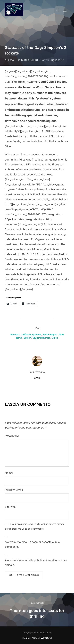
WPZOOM (46, 638)
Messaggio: (12, 436)
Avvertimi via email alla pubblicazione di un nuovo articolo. (36, 563)
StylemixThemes (41, 338)
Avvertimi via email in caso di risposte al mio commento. (32, 544)
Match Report (30, 60)
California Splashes (31, 334)
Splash (27, 338)
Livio (11, 60)
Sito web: (11, 507)
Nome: (9, 473)
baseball (15, 334)
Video (55, 338)
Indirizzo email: (14, 490)
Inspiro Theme (30, 638)
